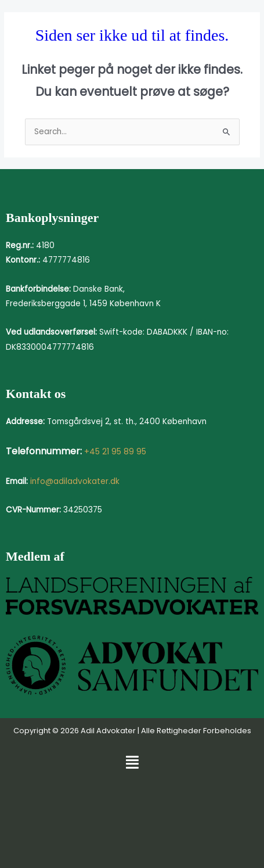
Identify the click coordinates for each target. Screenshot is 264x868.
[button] (132, 762)
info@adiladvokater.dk (75, 481)
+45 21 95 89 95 (115, 452)
